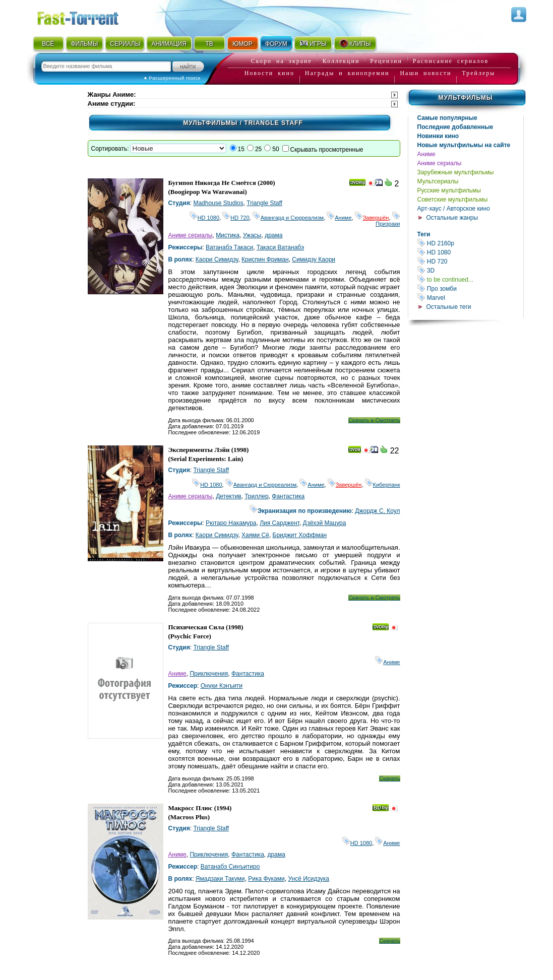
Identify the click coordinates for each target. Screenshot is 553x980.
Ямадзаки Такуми (220, 879)
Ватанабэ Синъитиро (230, 867)
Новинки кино (438, 136)
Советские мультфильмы (453, 200)
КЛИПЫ (355, 43)
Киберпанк (383, 485)
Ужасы (252, 235)
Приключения (209, 674)
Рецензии (386, 61)
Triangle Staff (264, 203)
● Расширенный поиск (172, 78)
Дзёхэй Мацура (325, 523)
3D (470, 270)
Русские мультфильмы (449, 190)
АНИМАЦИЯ (169, 44)
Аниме (426, 154)
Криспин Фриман (265, 259)
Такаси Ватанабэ (280, 247)
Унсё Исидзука (309, 879)
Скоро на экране (282, 61)
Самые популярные (447, 118)
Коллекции (341, 61)
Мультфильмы (465, 98)
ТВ (209, 44)
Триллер (256, 496)
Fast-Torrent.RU (88, 16)
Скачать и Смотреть (374, 420)
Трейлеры (478, 73)
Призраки (388, 221)
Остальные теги (449, 307)
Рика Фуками (266, 879)
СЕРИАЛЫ (125, 44)
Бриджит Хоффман (300, 535)
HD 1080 (470, 252)
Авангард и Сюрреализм (288, 218)
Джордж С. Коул (377, 511)
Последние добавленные (455, 127)
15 (241, 149)
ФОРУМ (276, 44)
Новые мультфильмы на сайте (464, 145)
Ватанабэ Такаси (229, 247)
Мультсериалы (438, 181)
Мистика (228, 235)
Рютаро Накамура (231, 523)
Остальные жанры (452, 218)
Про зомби (470, 288)
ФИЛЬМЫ (84, 44)
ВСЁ (48, 44)
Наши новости (425, 73)
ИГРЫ (313, 43)
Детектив (228, 496)
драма (273, 235)
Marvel (470, 298)
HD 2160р (470, 243)
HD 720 (470, 261)
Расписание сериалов (451, 61)
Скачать (389, 778)
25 (258, 149)
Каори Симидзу (217, 259)
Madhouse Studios (218, 203)
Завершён (372, 218)
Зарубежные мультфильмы (456, 172)
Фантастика (288, 496)
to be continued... (470, 279)
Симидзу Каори (314, 259)
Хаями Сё (255, 535)
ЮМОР (242, 44)
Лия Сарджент (280, 523)
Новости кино (269, 73)
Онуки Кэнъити (222, 686)
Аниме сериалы (440, 163)
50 (275, 149)
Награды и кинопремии (347, 73)
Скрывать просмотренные (327, 150)
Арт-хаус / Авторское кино (454, 209)
